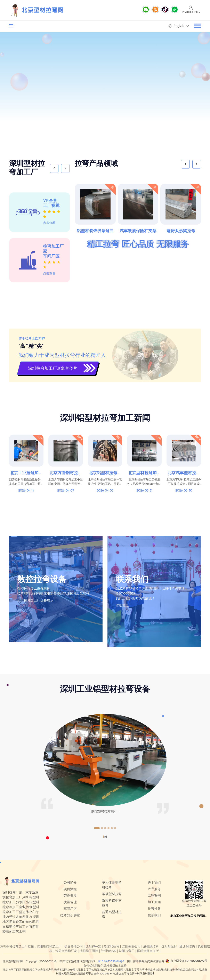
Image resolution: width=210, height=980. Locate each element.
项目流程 (70, 889)
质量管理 (70, 902)
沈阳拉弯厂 (127, 951)
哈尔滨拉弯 (111, 947)
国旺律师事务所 (148, 951)
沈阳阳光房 (169, 947)
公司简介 (70, 883)
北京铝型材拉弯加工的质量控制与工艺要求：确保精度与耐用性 (105, 473)
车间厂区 (70, 909)
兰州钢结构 (109, 951)
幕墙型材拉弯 (112, 894)
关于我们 (154, 883)
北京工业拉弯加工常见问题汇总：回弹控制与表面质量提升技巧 (26, 473)
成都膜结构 (151, 947)
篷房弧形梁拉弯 (181, 231)
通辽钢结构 (187, 947)
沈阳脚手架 (93, 947)
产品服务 (154, 889)
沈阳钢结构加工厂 (49, 947)
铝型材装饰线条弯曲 (95, 231)
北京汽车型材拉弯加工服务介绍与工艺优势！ (184, 473)
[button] (97, 828)
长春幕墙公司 (74, 947)
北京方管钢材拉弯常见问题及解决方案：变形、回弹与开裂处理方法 (66, 473)
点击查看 (49, 223)
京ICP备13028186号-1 (111, 961)
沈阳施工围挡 (89, 951)
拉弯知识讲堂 (70, 916)
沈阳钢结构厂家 (66, 951)
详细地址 (122, 606)
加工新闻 (154, 902)
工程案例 (154, 896)
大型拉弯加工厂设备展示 (35, 601)
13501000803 (125, 594)
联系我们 (154, 916)
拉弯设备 (154, 909)
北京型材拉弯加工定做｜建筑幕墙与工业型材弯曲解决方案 (144, 473)
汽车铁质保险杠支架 (138, 231)
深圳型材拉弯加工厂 (14, 947)
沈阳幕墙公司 (131, 947)
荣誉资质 (70, 896)
